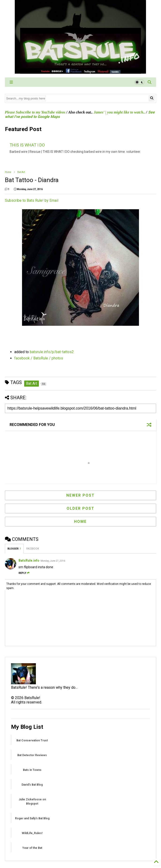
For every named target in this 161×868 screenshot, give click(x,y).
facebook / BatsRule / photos (39, 358)
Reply (24, 573)
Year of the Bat (32, 848)
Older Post (80, 508)
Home (8, 172)
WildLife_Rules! (32, 833)
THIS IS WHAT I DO (27, 145)
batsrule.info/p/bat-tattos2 (52, 352)
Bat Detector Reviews (32, 755)
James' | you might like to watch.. (120, 112)
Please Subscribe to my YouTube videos (35, 112)
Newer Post (80, 495)
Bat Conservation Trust (32, 740)
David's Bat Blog (32, 785)
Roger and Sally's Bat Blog (32, 818)
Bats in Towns (32, 770)
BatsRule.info (29, 560)
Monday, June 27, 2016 (53, 561)
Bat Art (21, 172)
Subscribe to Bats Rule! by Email (32, 200)
